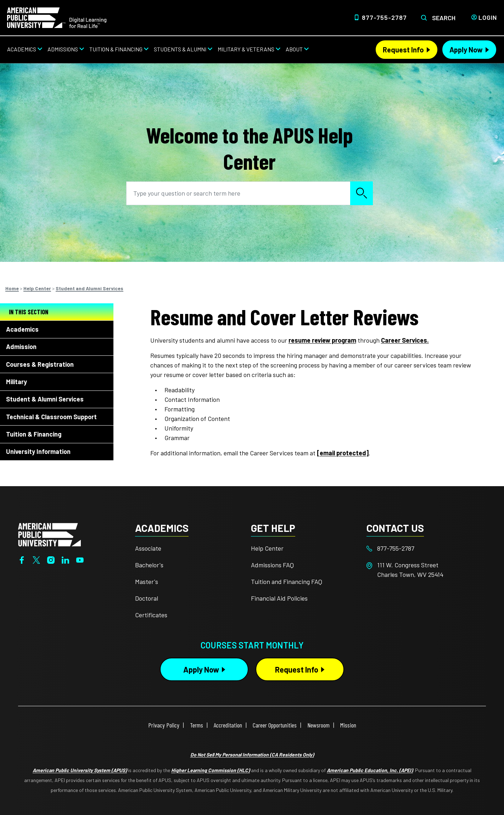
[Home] (57, 17)
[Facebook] (22, 560)
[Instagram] (51, 560)
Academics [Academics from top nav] (22, 49)
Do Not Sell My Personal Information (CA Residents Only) (252, 755)
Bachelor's (149, 565)
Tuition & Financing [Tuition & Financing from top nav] (116, 49)
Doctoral (147, 598)
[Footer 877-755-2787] (424, 548)
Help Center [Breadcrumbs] (37, 288)
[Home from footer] (49, 534)
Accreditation (228, 725)
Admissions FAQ (272, 565)
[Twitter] (36, 560)
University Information (38, 451)
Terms (197, 725)
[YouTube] (80, 560)
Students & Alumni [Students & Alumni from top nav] (180, 49)
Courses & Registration (40, 364)
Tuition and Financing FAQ (287, 581)
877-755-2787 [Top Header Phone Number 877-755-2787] (384, 17)
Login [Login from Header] (488, 17)
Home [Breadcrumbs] (12, 288)
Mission (348, 725)
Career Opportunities (275, 725)
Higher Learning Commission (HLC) (211, 770)
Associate (148, 548)
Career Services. (405, 340)
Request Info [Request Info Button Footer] (297, 669)
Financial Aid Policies (279, 598)
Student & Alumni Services (45, 399)
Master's (147, 581)
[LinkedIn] (65, 560)
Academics (22, 329)
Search (444, 18)
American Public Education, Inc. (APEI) (370, 770)
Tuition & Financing (34, 434)
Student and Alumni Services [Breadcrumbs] (89, 288)
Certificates (151, 615)
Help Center (267, 548)
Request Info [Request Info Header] (403, 50)
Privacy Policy (164, 725)
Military (16, 382)
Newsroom (318, 725)
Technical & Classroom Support (51, 417)
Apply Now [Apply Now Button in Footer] (201, 669)
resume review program (322, 340)
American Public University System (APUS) (80, 770)
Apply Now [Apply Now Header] (466, 50)
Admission (21, 347)
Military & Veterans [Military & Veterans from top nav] (246, 49)
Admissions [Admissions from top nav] (63, 49)
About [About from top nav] (294, 49)
